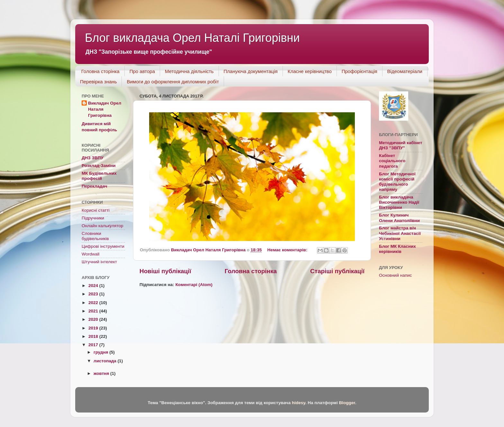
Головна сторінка (100, 71)
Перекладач (94, 186)
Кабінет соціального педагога (392, 161)
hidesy (299, 403)
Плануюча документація (251, 71)
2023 (94, 294)
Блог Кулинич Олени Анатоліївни (399, 218)
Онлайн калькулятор (102, 226)
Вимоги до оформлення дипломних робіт (173, 82)
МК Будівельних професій (99, 176)
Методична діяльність (189, 71)
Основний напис (395, 275)
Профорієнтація (360, 71)
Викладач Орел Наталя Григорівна (105, 109)
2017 (94, 345)
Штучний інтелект (99, 262)
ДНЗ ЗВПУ (93, 158)
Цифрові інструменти (103, 246)
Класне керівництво (310, 71)
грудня (101, 352)
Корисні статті (96, 210)
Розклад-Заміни (99, 166)
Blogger (347, 403)
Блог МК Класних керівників (397, 249)
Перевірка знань (98, 82)
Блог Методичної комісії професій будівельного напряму (397, 182)
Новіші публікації (165, 271)
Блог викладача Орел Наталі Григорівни (192, 38)
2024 (94, 286)
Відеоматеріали (405, 71)
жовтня (102, 373)
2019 (94, 328)
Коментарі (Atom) (194, 285)
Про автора (142, 71)
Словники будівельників (95, 236)
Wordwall (90, 254)
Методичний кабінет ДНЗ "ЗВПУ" (401, 145)
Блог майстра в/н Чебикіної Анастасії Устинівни (400, 233)
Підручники (93, 218)
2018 (94, 336)
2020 (94, 319)
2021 (94, 311)
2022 (94, 303)
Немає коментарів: (288, 250)
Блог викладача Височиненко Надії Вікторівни (399, 202)
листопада (106, 361)
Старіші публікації (337, 271)
